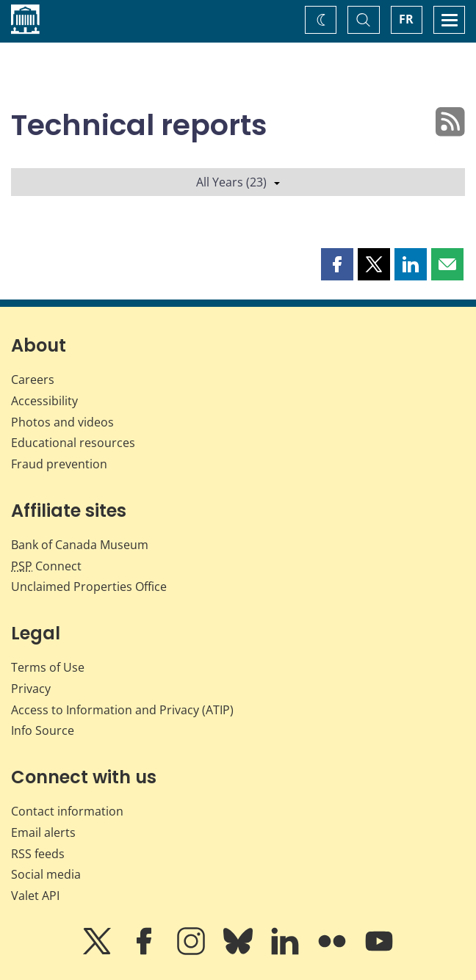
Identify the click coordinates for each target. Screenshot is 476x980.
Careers (33, 380)
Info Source (43, 730)
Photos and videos (62, 422)
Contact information (67, 811)
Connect (46, 566)
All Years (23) (238, 182)
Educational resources (73, 443)
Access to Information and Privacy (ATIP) (122, 710)
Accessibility (44, 401)
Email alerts (43, 832)
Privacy (31, 689)
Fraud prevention (59, 464)
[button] (337, 264)
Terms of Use (48, 667)
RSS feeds (38, 854)
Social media (46, 874)
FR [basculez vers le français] (406, 19)
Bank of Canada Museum (80, 545)
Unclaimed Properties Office (89, 587)
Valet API (35, 896)
